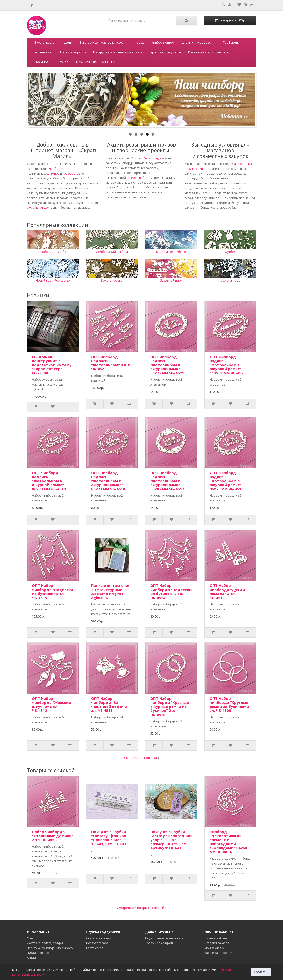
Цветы (68, 42)
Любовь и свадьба (53, 252)
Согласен (261, 972)
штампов (53, 174)
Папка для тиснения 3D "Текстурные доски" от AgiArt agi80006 (111, 592)
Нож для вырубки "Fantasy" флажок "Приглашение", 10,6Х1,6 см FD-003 (109, 838)
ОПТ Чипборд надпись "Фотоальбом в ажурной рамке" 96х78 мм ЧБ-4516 (227, 481)
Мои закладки (215, 948)
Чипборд (137, 42)
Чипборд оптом (163, 42)
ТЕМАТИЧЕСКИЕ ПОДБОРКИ (95, 62)
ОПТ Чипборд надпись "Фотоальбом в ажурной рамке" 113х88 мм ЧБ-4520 (228, 365)
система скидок (38, 208)
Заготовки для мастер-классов (101, 42)
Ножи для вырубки (72, 52)
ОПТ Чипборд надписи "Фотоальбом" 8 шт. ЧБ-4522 (111, 363)
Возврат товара (97, 943)
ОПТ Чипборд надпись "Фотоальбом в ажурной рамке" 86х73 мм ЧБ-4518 (108, 481)
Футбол (230, 252)
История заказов (217, 943)
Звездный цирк (171, 280)
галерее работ (137, 178)
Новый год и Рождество (53, 280)
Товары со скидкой (159, 943)
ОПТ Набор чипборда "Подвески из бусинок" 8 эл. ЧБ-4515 (53, 592)
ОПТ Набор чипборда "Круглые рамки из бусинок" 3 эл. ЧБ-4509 (229, 705)
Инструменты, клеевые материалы (118, 52)
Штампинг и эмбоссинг (199, 42)
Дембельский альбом (112, 252)
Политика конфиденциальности (50, 948)
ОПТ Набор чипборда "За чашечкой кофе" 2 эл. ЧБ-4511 (109, 705)
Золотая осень (112, 280)
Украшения (43, 52)
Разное (63, 62)
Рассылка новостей (218, 953)
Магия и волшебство (171, 252)
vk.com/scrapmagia (147, 158)
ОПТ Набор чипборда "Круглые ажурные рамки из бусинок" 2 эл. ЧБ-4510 (170, 707)
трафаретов (71, 174)
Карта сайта (95, 948)
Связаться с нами (99, 938)
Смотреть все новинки (141, 758)
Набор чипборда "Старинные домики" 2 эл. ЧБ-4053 (53, 836)
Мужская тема (230, 280)
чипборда (56, 169)
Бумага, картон (45, 42)
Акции (31, 958)
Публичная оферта (41, 953)
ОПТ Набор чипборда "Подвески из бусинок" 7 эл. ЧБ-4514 (171, 592)
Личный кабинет (217, 938)
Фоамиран (42, 62)
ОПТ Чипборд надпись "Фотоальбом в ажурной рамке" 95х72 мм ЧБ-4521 (167, 365)
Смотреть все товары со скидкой (141, 908)
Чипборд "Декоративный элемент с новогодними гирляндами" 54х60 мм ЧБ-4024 (228, 842)
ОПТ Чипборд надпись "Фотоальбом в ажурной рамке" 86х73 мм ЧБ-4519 (49, 481)
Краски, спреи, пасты (166, 52)
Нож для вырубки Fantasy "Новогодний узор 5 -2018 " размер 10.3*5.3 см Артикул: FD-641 (171, 840)
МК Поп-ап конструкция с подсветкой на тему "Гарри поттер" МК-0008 (52, 365)
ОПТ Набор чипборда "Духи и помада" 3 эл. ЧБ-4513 (227, 592)
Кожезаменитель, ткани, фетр (210, 52)
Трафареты (231, 42)
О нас (31, 938)
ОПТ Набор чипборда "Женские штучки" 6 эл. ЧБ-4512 (51, 705)
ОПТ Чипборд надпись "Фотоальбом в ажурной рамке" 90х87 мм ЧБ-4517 (167, 481)
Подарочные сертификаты (164, 938)
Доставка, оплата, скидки (45, 943)
